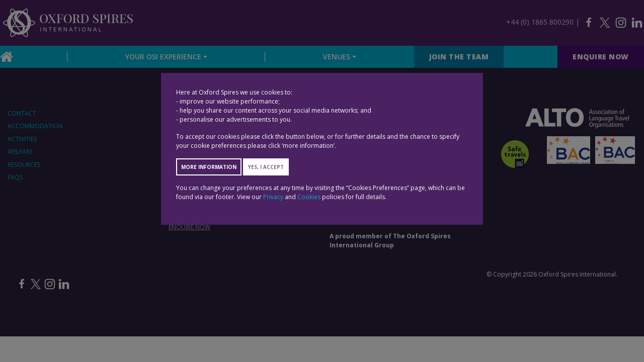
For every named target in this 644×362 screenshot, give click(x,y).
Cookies (309, 197)
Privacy (273, 197)
